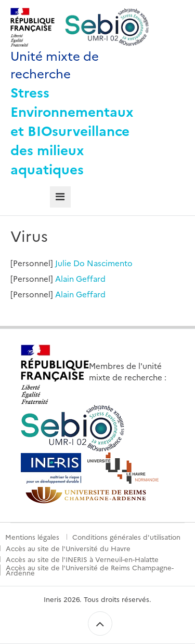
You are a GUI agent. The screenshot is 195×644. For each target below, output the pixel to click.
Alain (64, 278)
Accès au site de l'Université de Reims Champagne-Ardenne (90, 570)
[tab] (61, 197)
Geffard (91, 278)
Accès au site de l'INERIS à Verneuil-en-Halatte (82, 559)
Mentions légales (32, 537)
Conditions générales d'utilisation (126, 537)
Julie (63, 263)
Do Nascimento (103, 263)
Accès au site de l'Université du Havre (68, 548)
